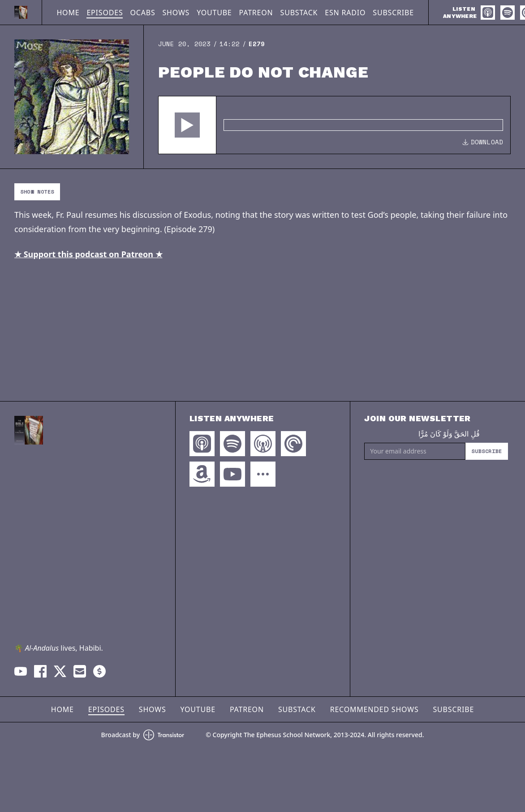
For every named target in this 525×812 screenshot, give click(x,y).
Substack (299, 13)
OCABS (142, 13)
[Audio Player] (334, 125)
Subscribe (393, 13)
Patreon (256, 13)
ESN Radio (345, 13)
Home (68, 13)
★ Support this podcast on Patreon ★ (88, 254)
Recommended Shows (374, 709)
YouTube (214, 13)
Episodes (105, 13)
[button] (187, 125)
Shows (176, 13)
